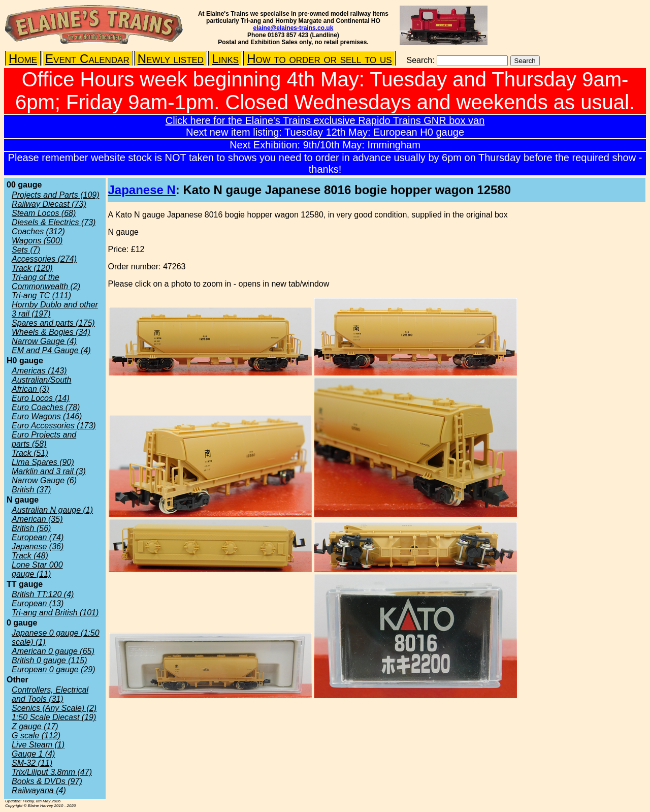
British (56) (31, 528)
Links (225, 59)
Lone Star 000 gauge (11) (37, 569)
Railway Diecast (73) (49, 204)
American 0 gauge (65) (53, 651)
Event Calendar (87, 59)
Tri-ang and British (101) (55, 613)
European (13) (38, 603)
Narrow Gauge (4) (44, 341)
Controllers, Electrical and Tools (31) (50, 694)
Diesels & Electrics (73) (54, 222)
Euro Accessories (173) (54, 426)
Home (23, 59)
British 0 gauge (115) (50, 660)
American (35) (37, 519)
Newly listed (171, 59)
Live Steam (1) (38, 745)
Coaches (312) (38, 231)
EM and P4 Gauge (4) (51, 350)
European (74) (38, 537)
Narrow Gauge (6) (44, 480)
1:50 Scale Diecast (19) (54, 717)
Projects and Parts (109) (56, 195)
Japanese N (141, 190)
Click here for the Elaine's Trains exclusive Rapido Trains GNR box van (325, 120)
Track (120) (32, 268)
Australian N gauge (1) (52, 510)
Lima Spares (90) (43, 462)
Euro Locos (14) (41, 398)
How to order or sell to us (319, 59)
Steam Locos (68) (44, 213)
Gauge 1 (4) (33, 754)
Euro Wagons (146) (47, 416)
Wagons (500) (37, 241)
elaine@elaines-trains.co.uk (294, 28)
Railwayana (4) (39, 790)
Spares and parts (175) (53, 323)
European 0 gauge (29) (54, 669)
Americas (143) (39, 371)
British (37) (31, 490)
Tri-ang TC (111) (41, 295)
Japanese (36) (38, 546)
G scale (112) (36, 736)
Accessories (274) (44, 259)
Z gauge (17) (35, 726)
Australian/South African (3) (41, 384)
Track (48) (30, 556)
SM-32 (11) (32, 763)
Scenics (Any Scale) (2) (54, 708)
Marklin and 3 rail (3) (49, 471)
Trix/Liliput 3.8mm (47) (52, 772)
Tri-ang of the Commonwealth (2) (46, 282)
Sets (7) (26, 250)
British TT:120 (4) (43, 594)
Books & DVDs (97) (47, 781)
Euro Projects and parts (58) (44, 439)
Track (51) (30, 453)
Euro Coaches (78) (46, 407)
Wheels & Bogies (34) (51, 332)
